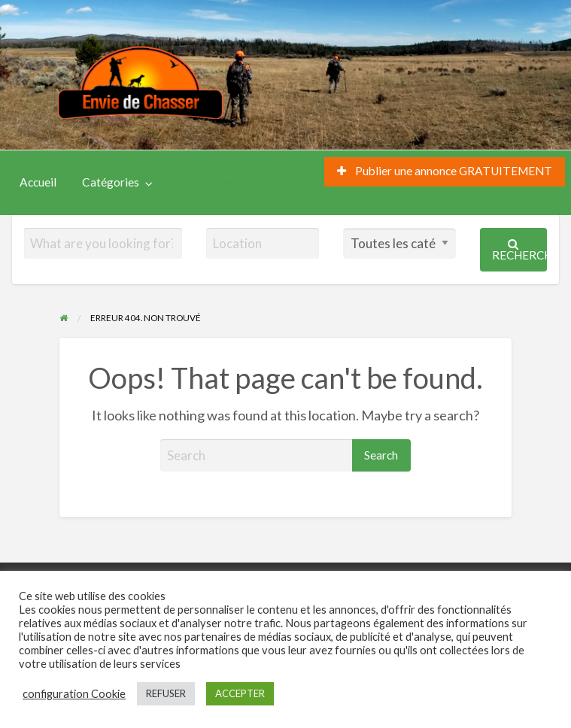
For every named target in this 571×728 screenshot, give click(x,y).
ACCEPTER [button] (240, 693)
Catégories (111, 182)
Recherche (519, 250)
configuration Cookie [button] (74, 694)
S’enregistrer (223, 182)
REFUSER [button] (166, 693)
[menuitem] (445, 172)
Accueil (38, 182)
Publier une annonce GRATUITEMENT (445, 171)
